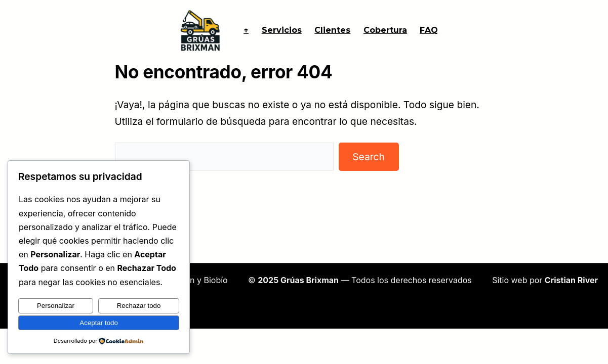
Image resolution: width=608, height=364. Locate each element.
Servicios (282, 30)
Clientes (332, 30)
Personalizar (56, 306)
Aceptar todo (99, 323)
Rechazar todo (139, 306)
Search (369, 157)
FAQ (429, 30)
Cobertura (385, 30)
